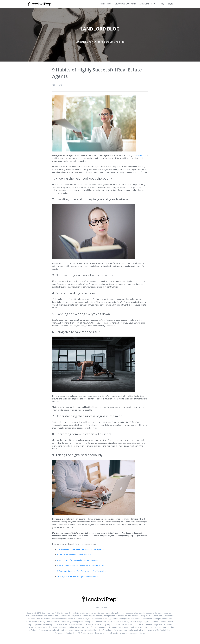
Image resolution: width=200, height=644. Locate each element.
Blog (162, 4)
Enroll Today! (106, 4)
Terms (96, 608)
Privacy (104, 608)
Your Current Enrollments (125, 4)
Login (170, 4)
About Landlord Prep (148, 4)
